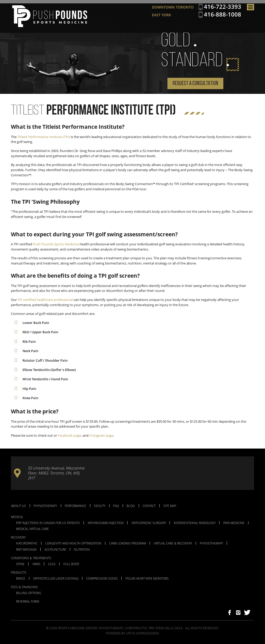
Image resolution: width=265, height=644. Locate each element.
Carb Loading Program (128, 543)
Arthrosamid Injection (106, 523)
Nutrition (82, 550)
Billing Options (29, 593)
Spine (20, 564)
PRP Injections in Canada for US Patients (48, 523)
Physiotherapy (45, 506)
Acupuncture (55, 550)
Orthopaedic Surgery (149, 523)
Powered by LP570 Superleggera (132, 633)
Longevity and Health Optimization (73, 543)
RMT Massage (26, 550)
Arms (36, 564)
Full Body (71, 564)
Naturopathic (27, 543)
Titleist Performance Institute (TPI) (44, 137)
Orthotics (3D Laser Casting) (56, 579)
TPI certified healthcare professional (45, 300)
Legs (52, 564)
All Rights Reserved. (202, 628)
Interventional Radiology (195, 523)
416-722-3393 (223, 7)
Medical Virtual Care (32, 529)
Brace (21, 579)
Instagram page (101, 435)
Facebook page (69, 435)
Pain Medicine (234, 523)
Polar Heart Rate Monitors (147, 579)
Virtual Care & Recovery (173, 543)
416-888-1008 (223, 14)
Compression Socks (102, 579)
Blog (131, 506)
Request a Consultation (195, 84)
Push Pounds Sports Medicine (56, 244)
